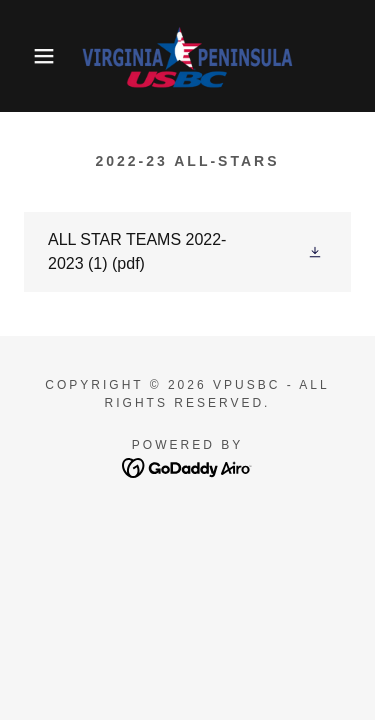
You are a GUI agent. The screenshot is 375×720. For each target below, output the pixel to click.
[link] (187, 56)
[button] (29, 56)
